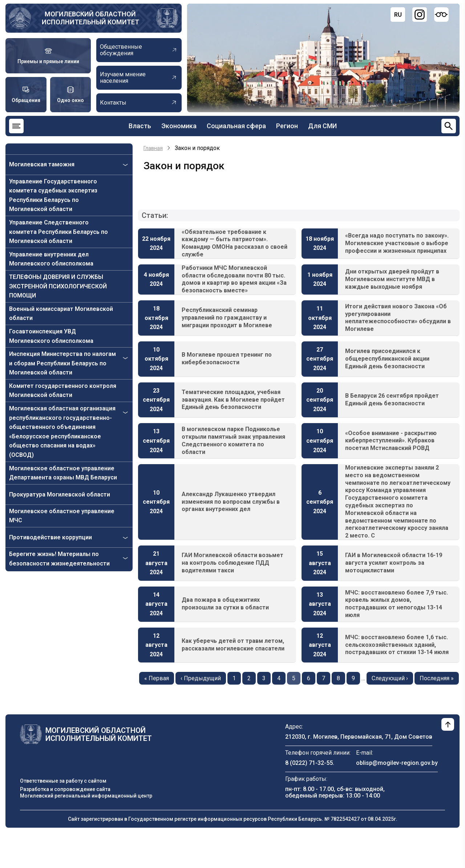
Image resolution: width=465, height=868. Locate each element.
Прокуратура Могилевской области (60, 494)
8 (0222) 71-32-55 (309, 763)
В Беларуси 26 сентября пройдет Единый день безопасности (392, 399)
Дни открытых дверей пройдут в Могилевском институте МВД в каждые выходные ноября (392, 279)
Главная (153, 148)
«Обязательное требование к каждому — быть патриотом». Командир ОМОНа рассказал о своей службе (234, 243)
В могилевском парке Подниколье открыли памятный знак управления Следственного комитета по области (233, 440)
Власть (140, 126)
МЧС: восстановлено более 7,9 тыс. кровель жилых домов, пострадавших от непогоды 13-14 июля (397, 604)
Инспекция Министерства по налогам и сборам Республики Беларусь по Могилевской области (62, 363)
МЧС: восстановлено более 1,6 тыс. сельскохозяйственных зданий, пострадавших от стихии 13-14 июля (397, 645)
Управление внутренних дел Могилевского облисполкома (51, 259)
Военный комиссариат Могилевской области (61, 314)
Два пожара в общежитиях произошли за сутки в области (225, 604)
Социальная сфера (236, 126)
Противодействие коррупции (50, 537)
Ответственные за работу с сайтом (63, 781)
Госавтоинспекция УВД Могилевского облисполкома (51, 336)
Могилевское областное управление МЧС (62, 516)
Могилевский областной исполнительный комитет (90, 18)
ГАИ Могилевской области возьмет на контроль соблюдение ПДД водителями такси (232, 563)
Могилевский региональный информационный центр (86, 796)
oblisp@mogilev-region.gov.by (397, 763)
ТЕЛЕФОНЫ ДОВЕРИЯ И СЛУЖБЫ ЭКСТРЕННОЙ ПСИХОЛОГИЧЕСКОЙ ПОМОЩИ (58, 286)
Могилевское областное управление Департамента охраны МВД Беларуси (63, 473)
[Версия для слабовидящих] (441, 15)
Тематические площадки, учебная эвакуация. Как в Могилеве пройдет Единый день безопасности (233, 400)
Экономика (179, 126)
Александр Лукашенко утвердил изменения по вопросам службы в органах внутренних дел (231, 502)
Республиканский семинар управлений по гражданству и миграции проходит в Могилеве (227, 318)
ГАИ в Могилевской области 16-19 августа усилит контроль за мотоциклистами (394, 563)
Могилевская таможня (42, 164)
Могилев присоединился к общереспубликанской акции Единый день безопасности (387, 359)
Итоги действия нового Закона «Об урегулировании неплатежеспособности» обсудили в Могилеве (398, 318)
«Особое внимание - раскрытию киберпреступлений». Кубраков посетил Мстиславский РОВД (391, 441)
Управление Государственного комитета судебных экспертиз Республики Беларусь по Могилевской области (53, 195)
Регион (287, 126)
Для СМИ (322, 126)
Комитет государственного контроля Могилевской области (63, 391)
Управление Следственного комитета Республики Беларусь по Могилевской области (58, 232)
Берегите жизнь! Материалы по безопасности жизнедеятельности (59, 559)
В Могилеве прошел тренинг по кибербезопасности (227, 358)
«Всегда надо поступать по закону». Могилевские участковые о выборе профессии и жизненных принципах (397, 243)
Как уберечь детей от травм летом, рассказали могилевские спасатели (233, 645)
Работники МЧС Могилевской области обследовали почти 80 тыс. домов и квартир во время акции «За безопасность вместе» (234, 279)
